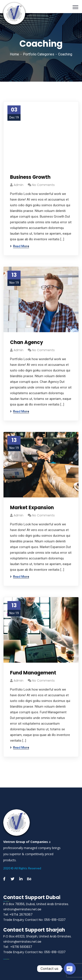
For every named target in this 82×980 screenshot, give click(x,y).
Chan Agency (27, 342)
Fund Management (33, 673)
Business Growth (30, 177)
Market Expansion (32, 508)
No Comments (43, 185)
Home (14, 54)
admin (18, 185)
